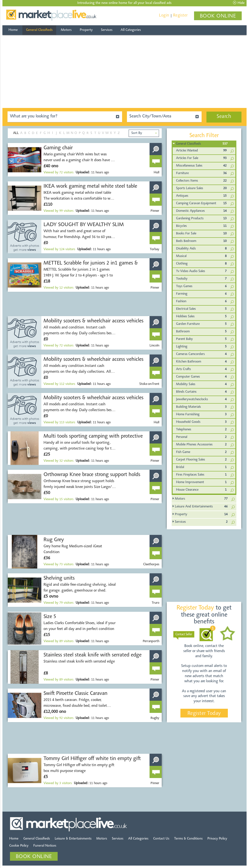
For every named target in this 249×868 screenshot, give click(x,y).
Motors (66, 30)
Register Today (204, 714)
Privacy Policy (217, 839)
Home (13, 30)
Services (107, 30)
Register (180, 15)
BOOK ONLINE (218, 16)
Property (86, 30)
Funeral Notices (45, 846)
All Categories (131, 30)
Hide (239, 3)
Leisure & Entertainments (73, 839)
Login (164, 15)
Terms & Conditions (188, 839)
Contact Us (161, 839)
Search (224, 117)
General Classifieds (39, 30)
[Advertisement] (124, 71)
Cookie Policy (19, 846)
